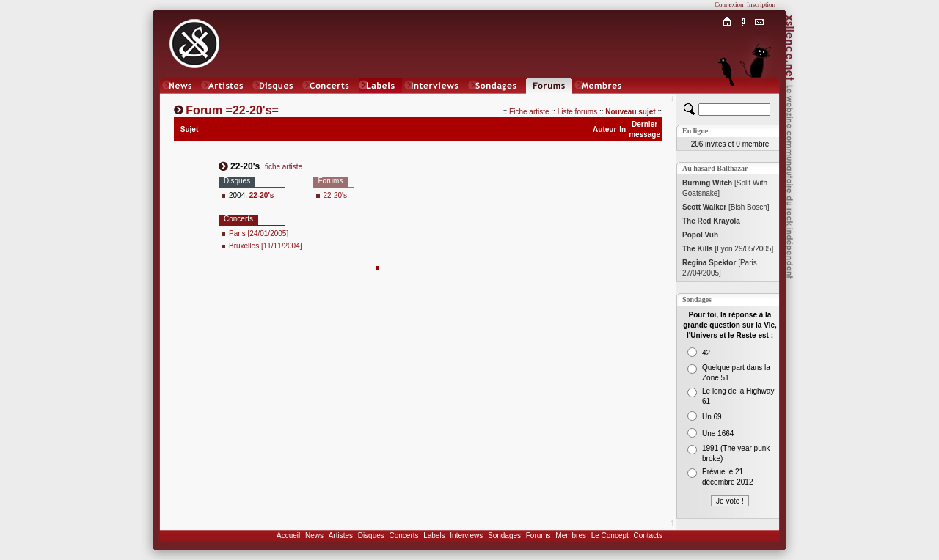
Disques (371, 535)
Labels (434, 535)
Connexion (729, 4)
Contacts (647, 535)
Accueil (288, 535)
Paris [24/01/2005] (259, 233)
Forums (538, 535)
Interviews (466, 535)
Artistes (341, 535)
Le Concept (610, 535)
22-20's (336, 195)
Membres (571, 535)
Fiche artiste (529, 112)
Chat (760, 100)
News (314, 535)
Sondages (504, 535)
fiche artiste (284, 167)
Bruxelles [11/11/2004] (266, 246)
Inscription (761, 4)
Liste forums (577, 112)
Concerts (403, 535)
